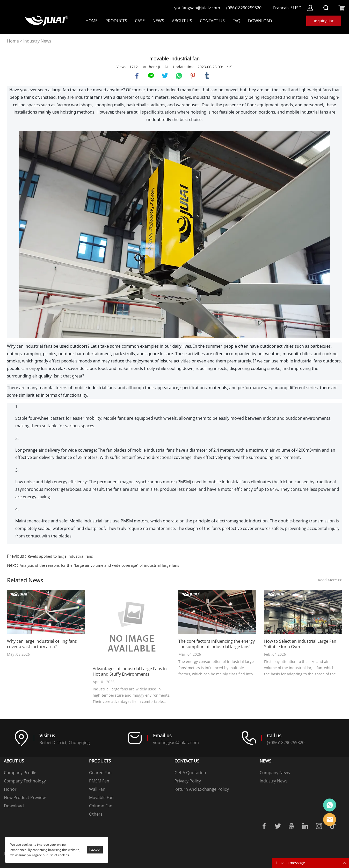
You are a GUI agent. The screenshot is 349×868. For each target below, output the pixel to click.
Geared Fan (100, 773)
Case (140, 21)
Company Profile (20, 773)
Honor (10, 789)
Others (96, 814)
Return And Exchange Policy (202, 789)
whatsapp (179, 76)
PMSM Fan (99, 781)
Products (116, 21)
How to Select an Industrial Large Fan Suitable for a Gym (300, 644)
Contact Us (212, 21)
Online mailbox (330, 820)
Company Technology (25, 781)
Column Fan (101, 806)
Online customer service (330, 805)
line (151, 76)
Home (92, 21)
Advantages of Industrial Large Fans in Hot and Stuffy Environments (130, 671)
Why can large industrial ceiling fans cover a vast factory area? (42, 644)
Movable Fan (101, 797)
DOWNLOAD (260, 21)
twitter (165, 76)
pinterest (193, 76)
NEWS (158, 21)
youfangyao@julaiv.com (197, 8)
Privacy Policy (188, 781)
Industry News (37, 41)
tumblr (207, 76)
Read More (330, 580)
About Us (182, 21)
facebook (137, 76)
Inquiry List (324, 21)
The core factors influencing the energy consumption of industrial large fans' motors (217, 644)
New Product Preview (25, 797)
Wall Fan (97, 789)
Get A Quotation (190, 773)
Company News (275, 773)
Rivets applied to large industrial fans (60, 556)
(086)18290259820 (244, 8)
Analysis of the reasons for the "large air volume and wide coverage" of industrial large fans (99, 565)
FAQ (236, 21)
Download (14, 806)
